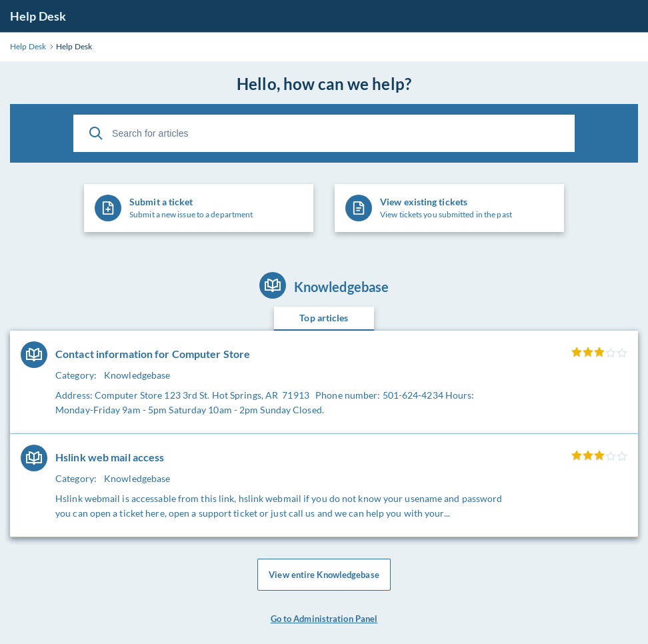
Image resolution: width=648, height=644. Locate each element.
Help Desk (38, 16)
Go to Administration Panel (324, 619)
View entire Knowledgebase (324, 575)
